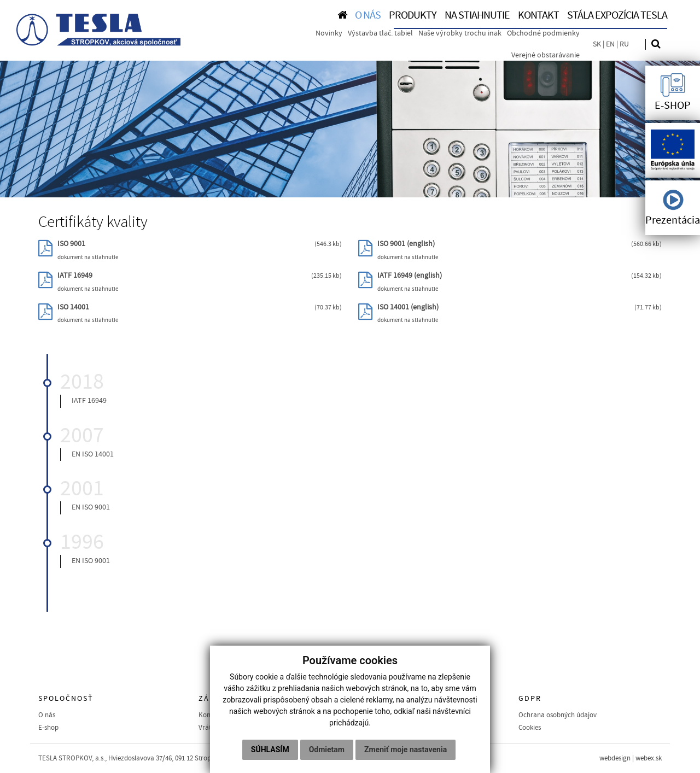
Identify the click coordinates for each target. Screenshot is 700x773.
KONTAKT (538, 15)
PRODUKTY (413, 15)
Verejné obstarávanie (546, 55)
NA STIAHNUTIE (477, 15)
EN (610, 44)
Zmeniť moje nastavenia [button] (406, 749)
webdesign (615, 758)
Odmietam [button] (327, 749)
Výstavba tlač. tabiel (380, 33)
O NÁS (368, 15)
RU (624, 44)
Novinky (329, 33)
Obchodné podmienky (543, 33)
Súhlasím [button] (270, 749)
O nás (47, 715)
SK (597, 44)
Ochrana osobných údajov (558, 715)
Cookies (530, 728)
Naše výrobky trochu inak (460, 33)
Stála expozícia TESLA (617, 15)
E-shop (48, 728)
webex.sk (649, 758)
